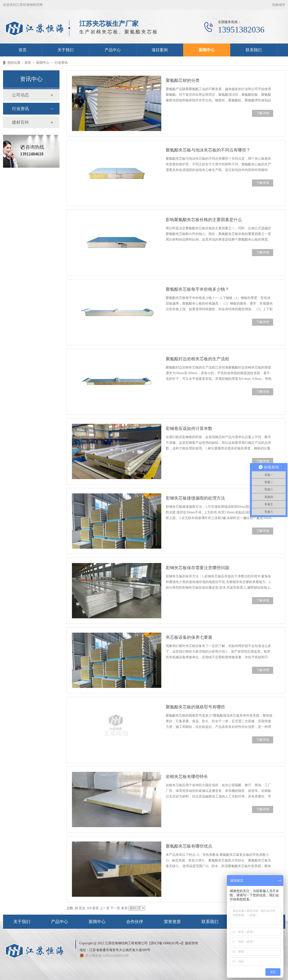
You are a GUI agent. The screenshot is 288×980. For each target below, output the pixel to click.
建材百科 (20, 122)
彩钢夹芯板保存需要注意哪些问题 (197, 568)
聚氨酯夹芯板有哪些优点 (189, 846)
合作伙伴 (135, 922)
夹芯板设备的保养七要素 (189, 637)
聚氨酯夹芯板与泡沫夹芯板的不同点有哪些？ (208, 150)
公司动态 (20, 95)
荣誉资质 (172, 922)
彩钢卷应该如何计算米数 (189, 429)
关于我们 (66, 50)
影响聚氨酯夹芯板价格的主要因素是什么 (204, 220)
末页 (124, 908)
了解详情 (263, 113)
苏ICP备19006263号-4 (166, 943)
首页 (23, 50)
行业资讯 (61, 63)
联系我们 (254, 50)
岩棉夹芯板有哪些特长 (187, 777)
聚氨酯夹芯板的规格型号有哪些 (195, 707)
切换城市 (279, 5)
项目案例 (160, 50)
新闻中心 (207, 50)
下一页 (115, 908)
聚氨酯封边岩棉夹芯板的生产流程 (197, 359)
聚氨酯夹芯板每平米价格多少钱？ (197, 289)
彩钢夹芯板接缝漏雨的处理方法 (195, 498)
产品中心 (113, 50)
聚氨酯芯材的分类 (183, 80)
